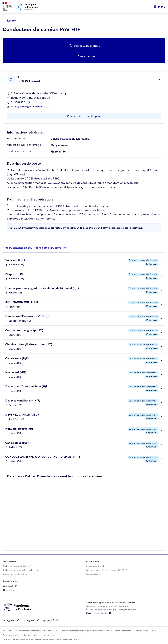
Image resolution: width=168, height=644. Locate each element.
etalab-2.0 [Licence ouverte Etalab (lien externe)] (74, 640)
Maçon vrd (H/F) (16, 372)
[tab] (36, 248)
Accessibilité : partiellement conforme (21, 631)
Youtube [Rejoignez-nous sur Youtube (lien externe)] (8, 590)
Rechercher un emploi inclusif (17, 566)
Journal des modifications (15, 574)
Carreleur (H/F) (15, 260)
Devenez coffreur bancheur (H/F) (27, 386)
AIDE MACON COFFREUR (22, 302)
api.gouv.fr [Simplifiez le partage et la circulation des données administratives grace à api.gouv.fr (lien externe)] (49, 620)
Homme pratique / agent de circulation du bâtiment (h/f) (42, 288)
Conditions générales (144, 631)
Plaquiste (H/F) (15, 274)
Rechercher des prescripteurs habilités (21, 570)
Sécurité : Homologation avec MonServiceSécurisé (85, 631)
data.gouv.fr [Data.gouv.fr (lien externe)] (30, 620)
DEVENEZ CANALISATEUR (22, 415)
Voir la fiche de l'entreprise (84, 116)
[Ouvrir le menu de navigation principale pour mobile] (158, 7)
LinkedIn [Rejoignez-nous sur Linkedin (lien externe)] (8, 586)
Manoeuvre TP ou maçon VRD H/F (27, 316)
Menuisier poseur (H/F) (20, 429)
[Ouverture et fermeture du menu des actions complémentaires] (84, 56)
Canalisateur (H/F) (17, 358)
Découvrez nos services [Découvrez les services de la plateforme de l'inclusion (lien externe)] (97, 613)
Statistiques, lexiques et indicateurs (37, 635)
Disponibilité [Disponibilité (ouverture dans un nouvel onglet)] (92, 574)
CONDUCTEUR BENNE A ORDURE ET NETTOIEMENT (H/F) (43, 457)
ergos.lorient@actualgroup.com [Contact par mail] (29, 98)
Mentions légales (123, 631)
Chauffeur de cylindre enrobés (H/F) (29, 344)
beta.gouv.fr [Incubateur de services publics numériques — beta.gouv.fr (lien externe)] (10, 620)
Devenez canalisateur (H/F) (23, 400)
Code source (48, 631)
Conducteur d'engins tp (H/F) (24, 330)
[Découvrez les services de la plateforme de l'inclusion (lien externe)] (18, 607)
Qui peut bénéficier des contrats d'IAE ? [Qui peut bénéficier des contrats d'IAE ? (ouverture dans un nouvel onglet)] (105, 570)
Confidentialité (10, 635)
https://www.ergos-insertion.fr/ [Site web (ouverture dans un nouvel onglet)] (28, 107)
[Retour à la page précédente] (11, 21)
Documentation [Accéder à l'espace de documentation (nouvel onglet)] (94, 566)
